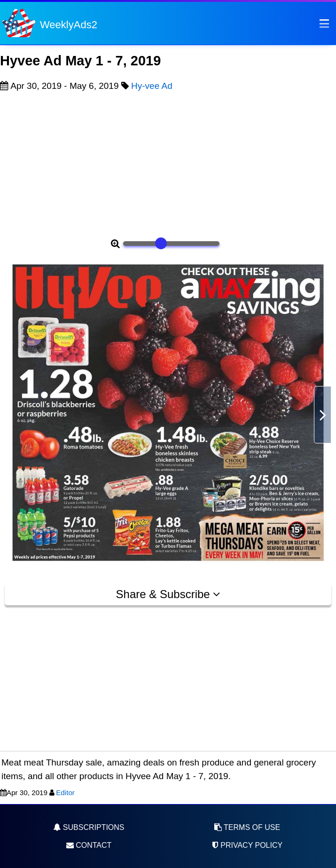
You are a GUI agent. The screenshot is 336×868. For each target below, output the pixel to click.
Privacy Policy (247, 845)
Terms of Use (247, 827)
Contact (89, 845)
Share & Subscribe (168, 594)
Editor (65, 793)
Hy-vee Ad (152, 86)
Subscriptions (89, 827)
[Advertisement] (168, 163)
